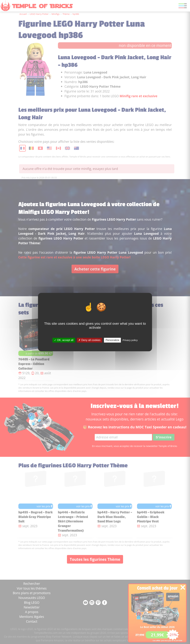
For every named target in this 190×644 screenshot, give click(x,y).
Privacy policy (130, 340)
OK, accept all (64, 340)
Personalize (112, 340)
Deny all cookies (89, 340)
